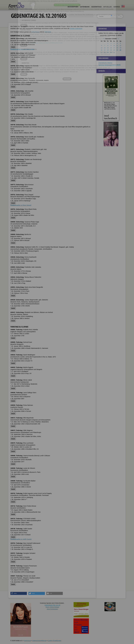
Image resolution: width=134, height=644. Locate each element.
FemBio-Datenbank (76, 28)
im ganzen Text (115, 15)
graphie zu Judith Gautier (21, 539)
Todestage (48, 32)
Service (117, 7)
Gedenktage (96, 7)
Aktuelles (107, 7)
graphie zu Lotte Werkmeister (22, 49)
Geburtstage (35, 32)
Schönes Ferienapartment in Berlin (110, 65)
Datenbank (85, 7)
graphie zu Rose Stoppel (21, 205)
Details (13, 47)
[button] (19, 593)
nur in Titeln (114, 17)
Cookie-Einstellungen (54, 641)
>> (118, 39)
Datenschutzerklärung (39, 641)
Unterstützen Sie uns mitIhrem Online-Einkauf (52, 607)
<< (104, 39)
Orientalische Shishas (105, 63)
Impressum (27, 641)
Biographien (73, 7)
